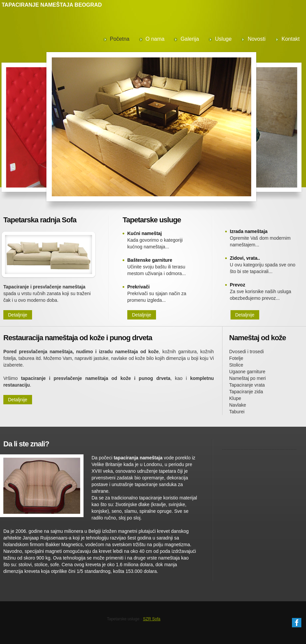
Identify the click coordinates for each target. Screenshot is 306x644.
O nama (155, 39)
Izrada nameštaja (249, 231)
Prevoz (238, 285)
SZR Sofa (152, 619)
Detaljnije (18, 315)
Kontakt (291, 39)
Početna (120, 39)
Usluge (223, 39)
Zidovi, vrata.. (245, 258)
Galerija (190, 39)
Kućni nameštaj (144, 233)
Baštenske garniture (150, 260)
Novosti (256, 39)
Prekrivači (138, 287)
